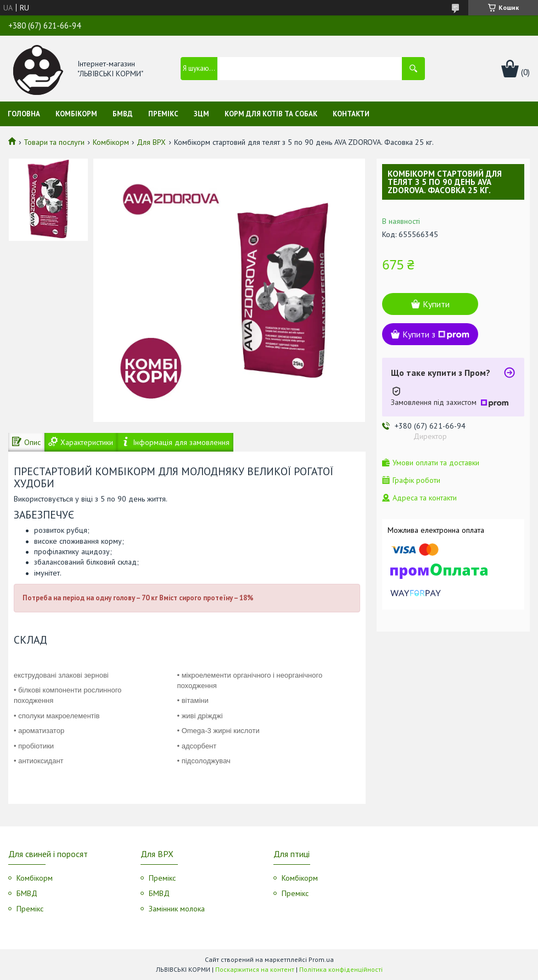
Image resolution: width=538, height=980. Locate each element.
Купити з (436, 334)
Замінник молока (177, 909)
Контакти (351, 114)
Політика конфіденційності (341, 969)
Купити (436, 304)
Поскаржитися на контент (255, 969)
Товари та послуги (54, 142)
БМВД (123, 114)
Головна (24, 114)
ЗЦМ (201, 114)
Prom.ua (321, 959)
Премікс (163, 114)
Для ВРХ (151, 142)
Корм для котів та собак (271, 114)
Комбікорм (76, 114)
